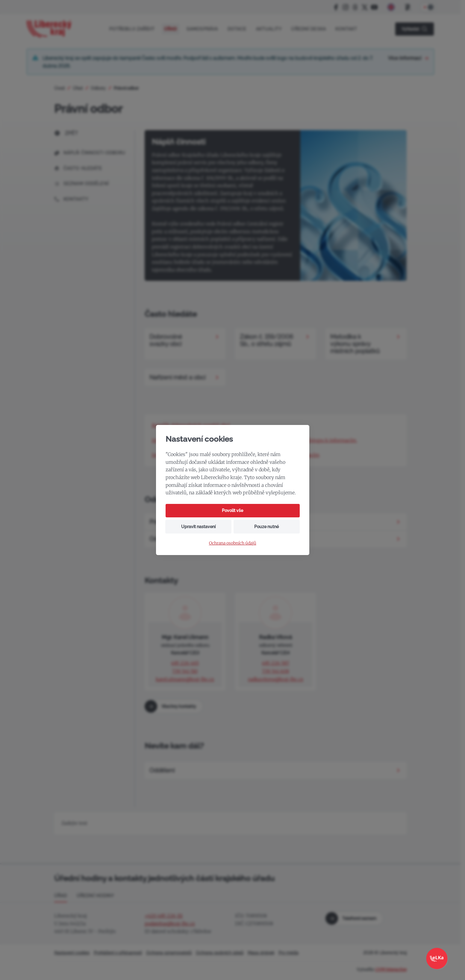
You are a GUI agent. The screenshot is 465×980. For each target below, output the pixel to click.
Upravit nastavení (198, 527)
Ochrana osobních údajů (233, 543)
